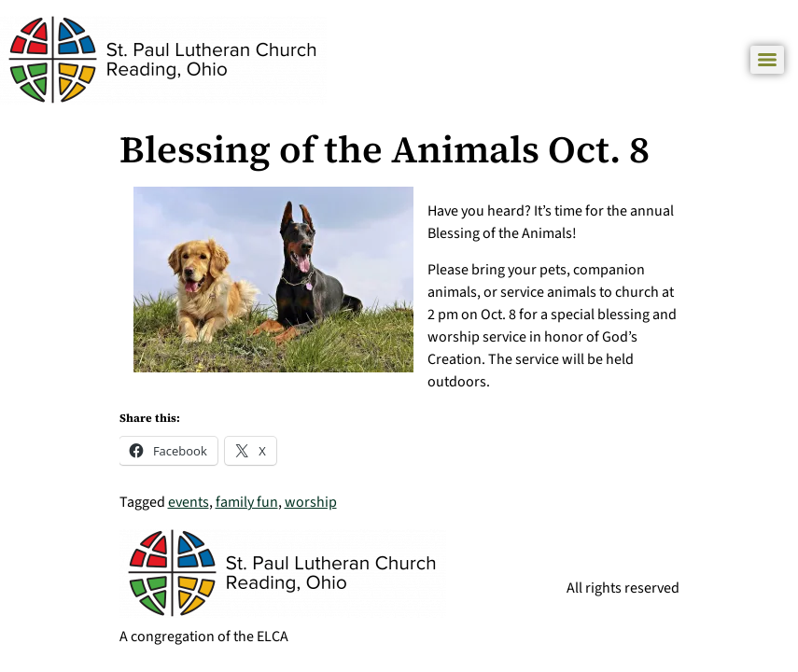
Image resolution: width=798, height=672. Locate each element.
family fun (247, 502)
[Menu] (767, 60)
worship (311, 502)
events (189, 502)
